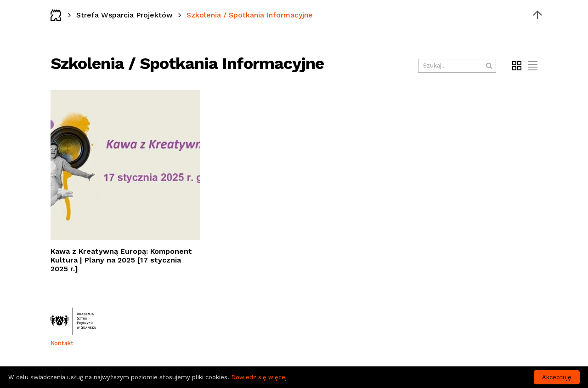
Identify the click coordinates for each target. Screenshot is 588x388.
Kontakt (62, 343)
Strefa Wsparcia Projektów (124, 15)
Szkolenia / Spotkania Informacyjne (250, 15)
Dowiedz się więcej (259, 377)
